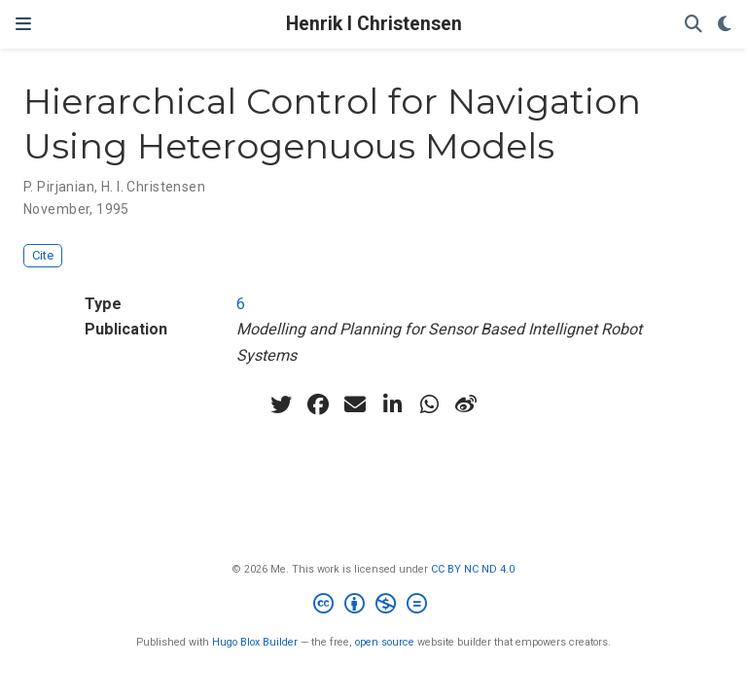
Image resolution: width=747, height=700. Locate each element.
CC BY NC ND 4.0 (473, 569)
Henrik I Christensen (374, 24)
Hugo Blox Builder (255, 642)
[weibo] (466, 404)
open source (385, 642)
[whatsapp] (429, 404)
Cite (43, 255)
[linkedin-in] (392, 404)
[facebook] (318, 404)
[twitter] (281, 404)
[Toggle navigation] (23, 24)
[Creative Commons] (374, 606)
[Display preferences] (725, 25)
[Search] (694, 25)
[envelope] (355, 404)
